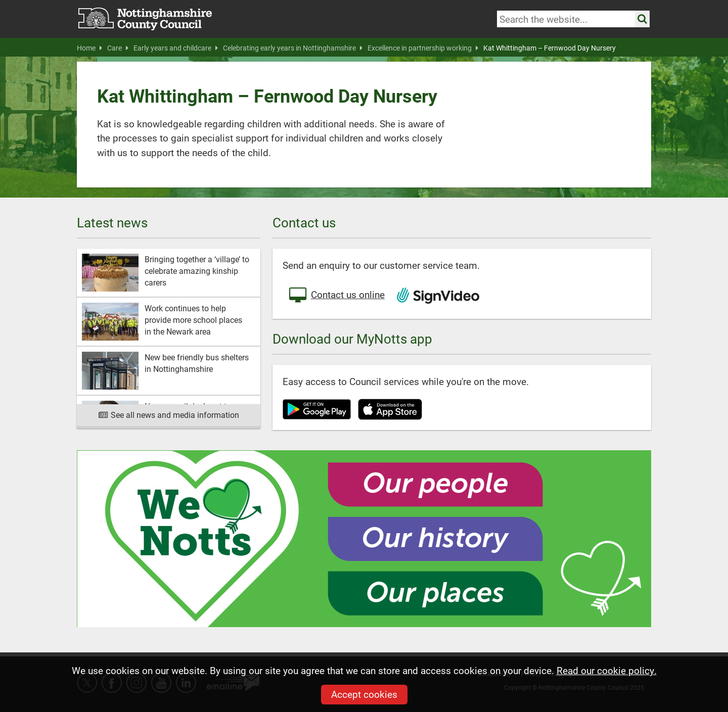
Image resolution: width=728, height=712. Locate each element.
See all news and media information (169, 415)
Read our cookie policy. (607, 670)
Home (89, 48)
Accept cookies (364, 694)
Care (118, 48)
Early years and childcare (176, 48)
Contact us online (336, 296)
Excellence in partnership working (423, 48)
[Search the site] (642, 19)
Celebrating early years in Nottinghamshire (293, 48)
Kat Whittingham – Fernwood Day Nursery (550, 48)
